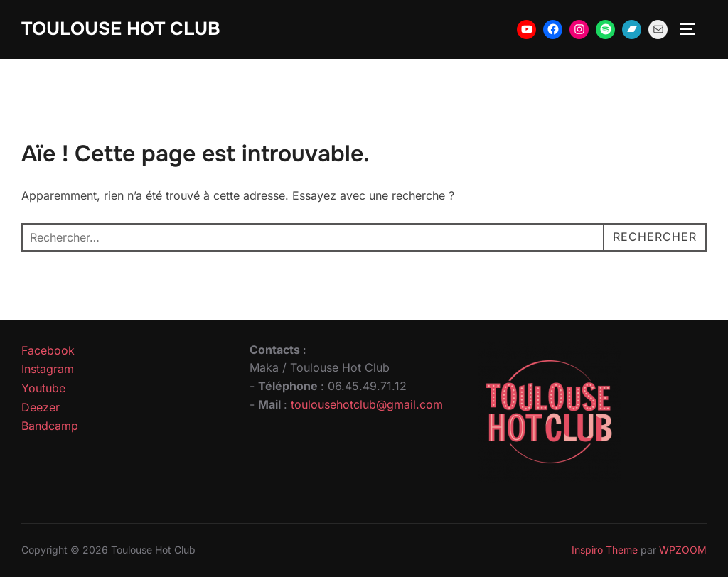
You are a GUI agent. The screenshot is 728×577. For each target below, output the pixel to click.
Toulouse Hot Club (121, 29)
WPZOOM (683, 550)
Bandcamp (50, 426)
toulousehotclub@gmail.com (367, 404)
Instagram (48, 369)
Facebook (48, 350)
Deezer (41, 407)
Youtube (43, 388)
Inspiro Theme (605, 550)
